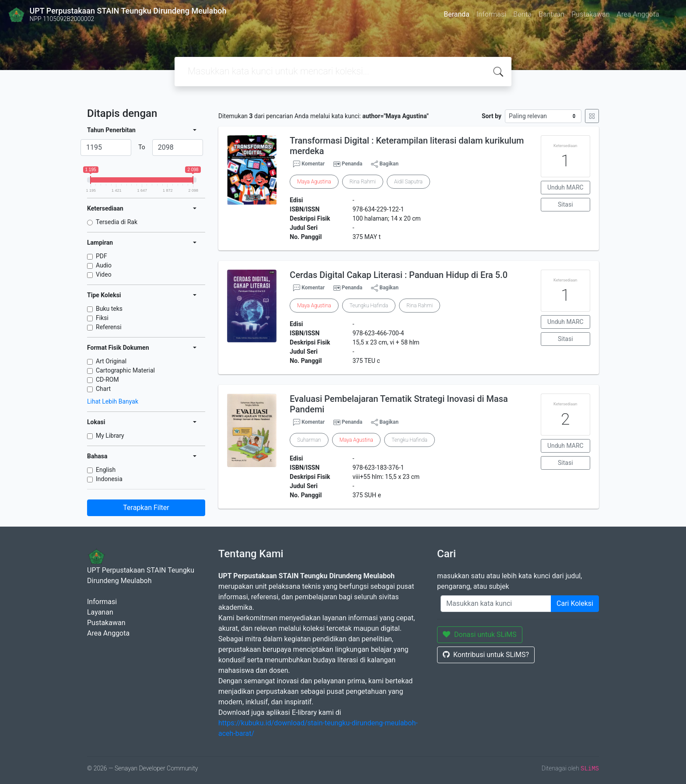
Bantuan (551, 14)
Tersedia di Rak (117, 222)
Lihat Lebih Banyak (113, 401)
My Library (110, 436)
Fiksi (102, 318)
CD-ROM (107, 380)
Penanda (352, 164)
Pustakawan (590, 14)
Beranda (457, 14)
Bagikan (385, 164)
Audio (104, 265)
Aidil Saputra (408, 182)
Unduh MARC (565, 187)
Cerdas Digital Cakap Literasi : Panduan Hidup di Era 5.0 (399, 275)
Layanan (100, 612)
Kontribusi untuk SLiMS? (486, 655)
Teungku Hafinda (369, 306)
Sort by (492, 116)
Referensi (109, 327)
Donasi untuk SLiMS (480, 635)
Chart (103, 389)
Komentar (309, 164)
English (106, 470)
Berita (522, 14)
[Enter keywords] (496, 604)
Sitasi (565, 204)
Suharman (309, 440)
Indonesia (109, 479)
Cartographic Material (125, 370)
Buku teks (109, 309)
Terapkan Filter (146, 508)
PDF (101, 256)
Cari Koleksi (575, 603)
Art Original (111, 361)
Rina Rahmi (363, 182)
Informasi (491, 14)
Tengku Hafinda (409, 440)
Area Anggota (638, 14)
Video (104, 274)
